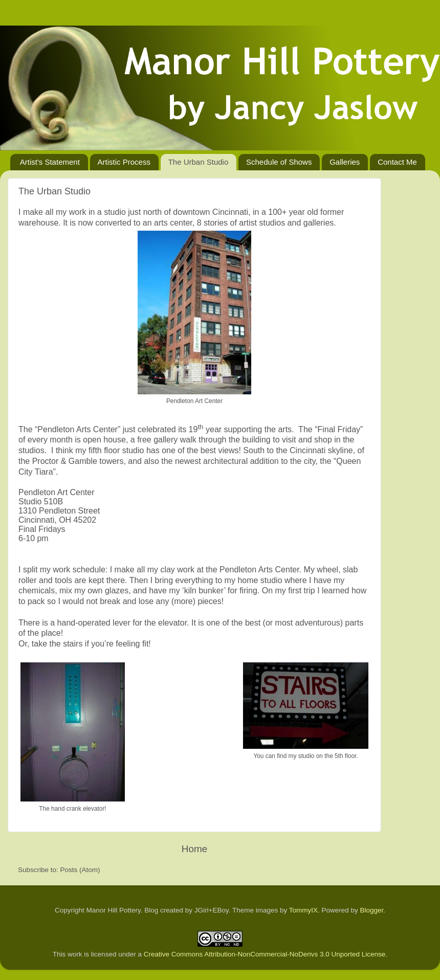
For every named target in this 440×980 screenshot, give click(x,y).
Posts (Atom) (80, 870)
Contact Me (397, 162)
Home (194, 849)
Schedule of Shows (279, 162)
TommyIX (303, 910)
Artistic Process (124, 162)
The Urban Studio (199, 162)
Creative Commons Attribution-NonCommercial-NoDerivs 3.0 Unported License (265, 954)
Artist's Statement (50, 162)
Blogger (372, 910)
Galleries (345, 162)
